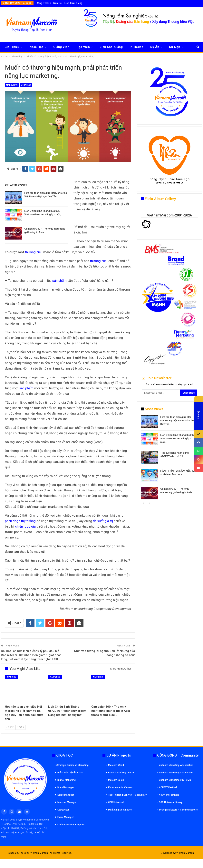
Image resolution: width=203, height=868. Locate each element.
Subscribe (189, 393)
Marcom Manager (67, 802)
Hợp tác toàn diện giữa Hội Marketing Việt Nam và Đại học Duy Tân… (178, 421)
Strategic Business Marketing (72, 765)
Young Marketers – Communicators (178, 810)
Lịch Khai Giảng (73, 3)
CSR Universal (116, 802)
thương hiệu (34, 252)
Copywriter (63, 810)
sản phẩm (59, 281)
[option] (169, 458)
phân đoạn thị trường (20, 521)
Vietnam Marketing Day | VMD (175, 780)
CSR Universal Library (171, 802)
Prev (10, 727)
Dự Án (155, 47)
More (173, 47)
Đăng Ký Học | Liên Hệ (49, 3)
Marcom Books (116, 780)
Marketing (12, 85)
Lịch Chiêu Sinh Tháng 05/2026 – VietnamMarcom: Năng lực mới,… (179, 438)
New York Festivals (169, 795)
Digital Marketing (67, 780)
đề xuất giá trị (103, 521)
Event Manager (66, 817)
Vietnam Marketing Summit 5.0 (176, 773)
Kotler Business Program (71, 825)
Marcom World (116, 765)
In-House (136, 47)
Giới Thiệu (12, 47)
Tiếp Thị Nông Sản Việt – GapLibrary (127, 795)
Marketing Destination (120, 810)
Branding (11, 677)
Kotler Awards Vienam (120, 787)
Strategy (26, 85)
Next (20, 727)
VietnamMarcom (185, 853)
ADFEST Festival (168, 787)
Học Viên (83, 47)
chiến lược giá (25, 526)
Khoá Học (37, 47)
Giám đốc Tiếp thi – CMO (71, 773)
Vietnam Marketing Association (176, 765)
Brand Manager (66, 787)
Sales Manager (66, 795)
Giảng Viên (61, 47)
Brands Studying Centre (121, 773)
